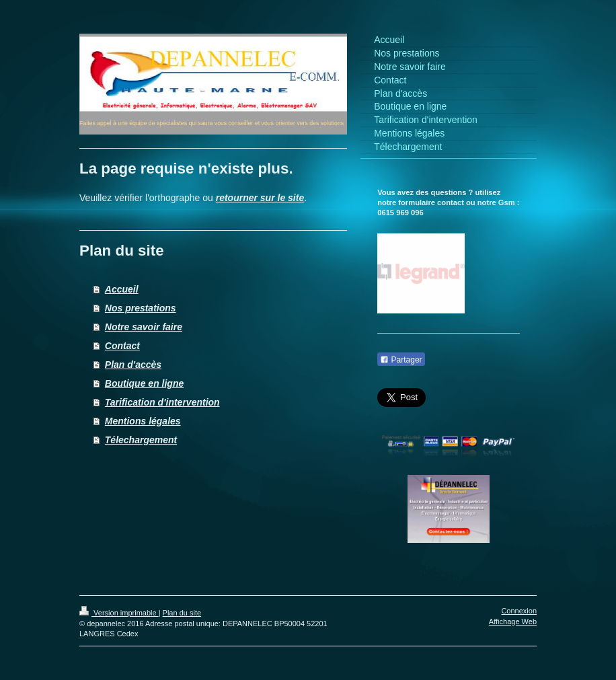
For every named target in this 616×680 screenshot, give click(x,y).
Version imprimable (119, 613)
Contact (122, 346)
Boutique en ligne (144, 383)
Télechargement (141, 440)
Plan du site (182, 613)
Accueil (122, 289)
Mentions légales (143, 421)
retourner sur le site (260, 198)
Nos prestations (141, 308)
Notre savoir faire (144, 327)
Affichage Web (513, 621)
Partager (401, 360)
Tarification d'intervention (162, 402)
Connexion (519, 611)
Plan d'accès (133, 365)
